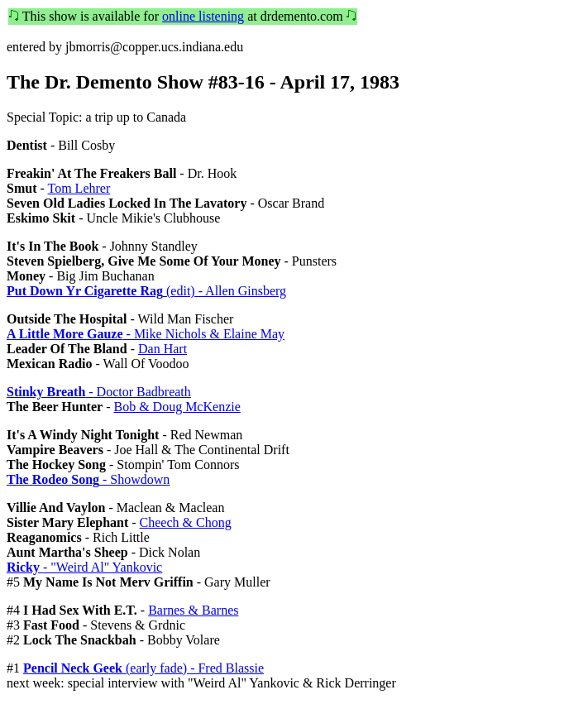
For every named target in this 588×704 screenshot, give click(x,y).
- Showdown (88, 479)
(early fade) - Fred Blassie (143, 668)
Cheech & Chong (186, 522)
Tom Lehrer (79, 188)
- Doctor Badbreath (99, 392)
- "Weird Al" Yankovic (84, 567)
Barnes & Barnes (193, 610)
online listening (203, 16)
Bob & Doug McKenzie (177, 407)
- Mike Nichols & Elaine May (146, 334)
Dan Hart (163, 349)
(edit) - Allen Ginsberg (146, 291)
